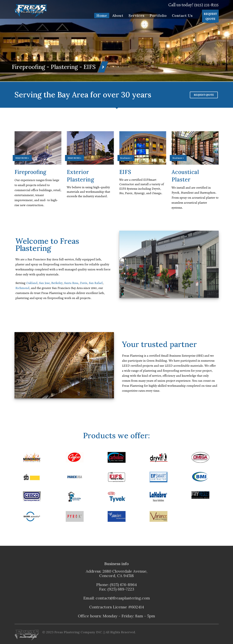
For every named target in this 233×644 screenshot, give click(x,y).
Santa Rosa (71, 283)
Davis (84, 283)
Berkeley (57, 283)
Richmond (22, 288)
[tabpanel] (116, 41)
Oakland (32, 283)
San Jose (44, 283)
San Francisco (61, 288)
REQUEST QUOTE (204, 95)
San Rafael (96, 283)
